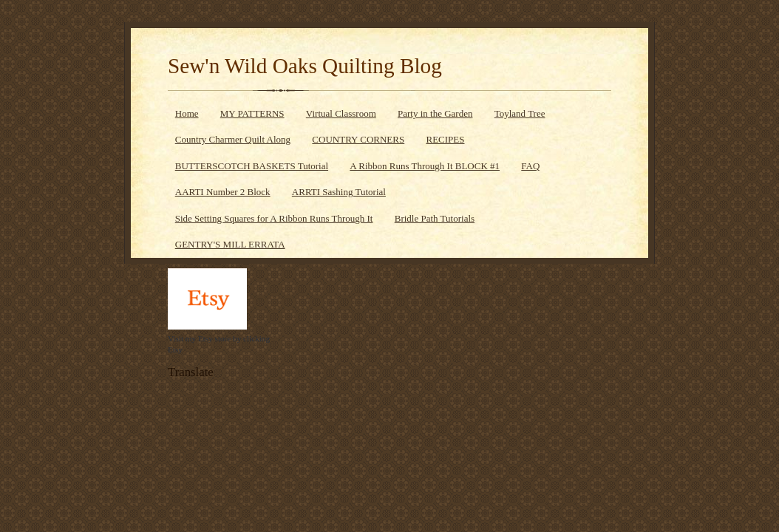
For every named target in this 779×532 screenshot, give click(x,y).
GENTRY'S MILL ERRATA (230, 244)
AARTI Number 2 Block (223, 192)
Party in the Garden (435, 113)
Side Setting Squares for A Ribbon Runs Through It (274, 218)
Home (187, 113)
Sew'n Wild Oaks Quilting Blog (305, 66)
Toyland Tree (520, 113)
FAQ (530, 166)
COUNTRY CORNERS (358, 139)
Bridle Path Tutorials (435, 218)
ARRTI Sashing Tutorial (339, 192)
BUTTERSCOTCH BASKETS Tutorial (252, 166)
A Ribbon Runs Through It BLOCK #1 (425, 166)
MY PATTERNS (252, 113)
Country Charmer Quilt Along (233, 139)
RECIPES (445, 139)
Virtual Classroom (341, 113)
